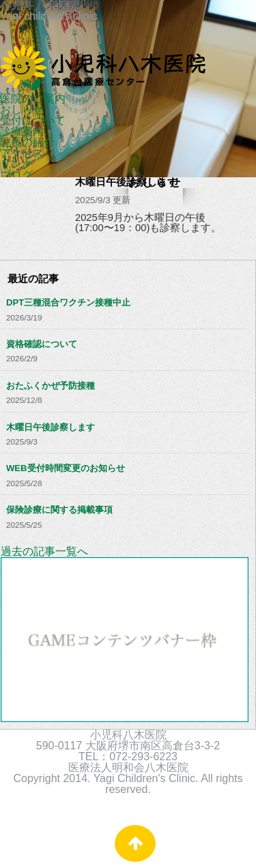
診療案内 (22, 131)
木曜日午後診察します (51, 427)
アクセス (22, 153)
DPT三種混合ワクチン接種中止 (68, 302)
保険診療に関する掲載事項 (59, 510)
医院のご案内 (33, 99)
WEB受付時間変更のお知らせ (66, 468)
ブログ (16, 175)
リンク (16, 164)
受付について (33, 120)
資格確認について (42, 344)
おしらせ (22, 109)
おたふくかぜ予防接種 (51, 386)
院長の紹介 (27, 142)
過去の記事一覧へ (44, 551)
